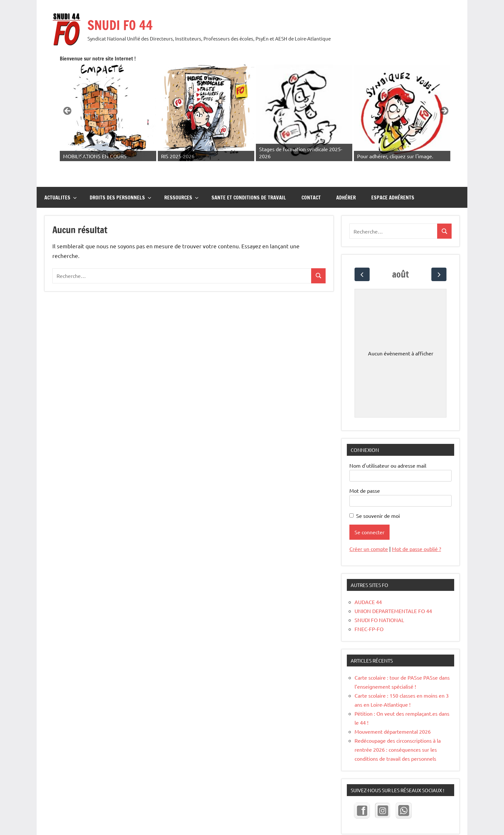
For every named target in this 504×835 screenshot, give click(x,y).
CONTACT (311, 177)
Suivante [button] (444, 101)
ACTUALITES (61, 177)
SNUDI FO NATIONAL (379, 599)
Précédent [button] (150, 101)
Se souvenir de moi (378, 495)
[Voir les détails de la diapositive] (180, 103)
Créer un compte (369, 528)
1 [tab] (293, 147)
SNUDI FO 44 (120, 25)
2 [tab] (301, 147)
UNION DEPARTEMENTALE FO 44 (393, 590)
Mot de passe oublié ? (416, 528)
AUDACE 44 (368, 581)
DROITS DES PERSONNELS (121, 177)
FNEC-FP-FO (369, 608)
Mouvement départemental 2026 (393, 711)
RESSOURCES (181, 177)
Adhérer (346, 177)
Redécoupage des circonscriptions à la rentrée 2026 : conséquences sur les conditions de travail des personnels (398, 729)
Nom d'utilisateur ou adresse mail (388, 445)
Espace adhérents (393, 177)
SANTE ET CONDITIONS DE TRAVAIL (249, 177)
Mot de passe (365, 470)
